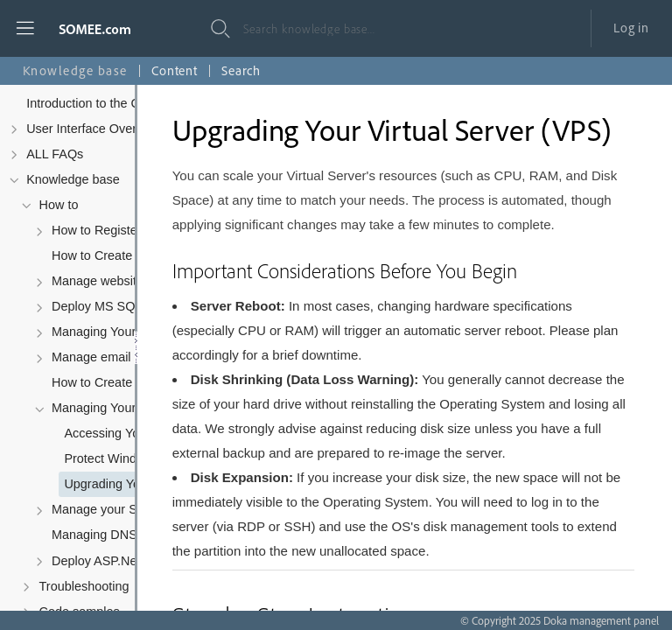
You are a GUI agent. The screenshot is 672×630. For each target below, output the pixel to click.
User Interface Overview (94, 129)
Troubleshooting (84, 586)
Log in (631, 28)
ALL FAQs (55, 154)
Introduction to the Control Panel (117, 103)
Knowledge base (73, 179)
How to (59, 205)
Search (241, 70)
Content (175, 70)
